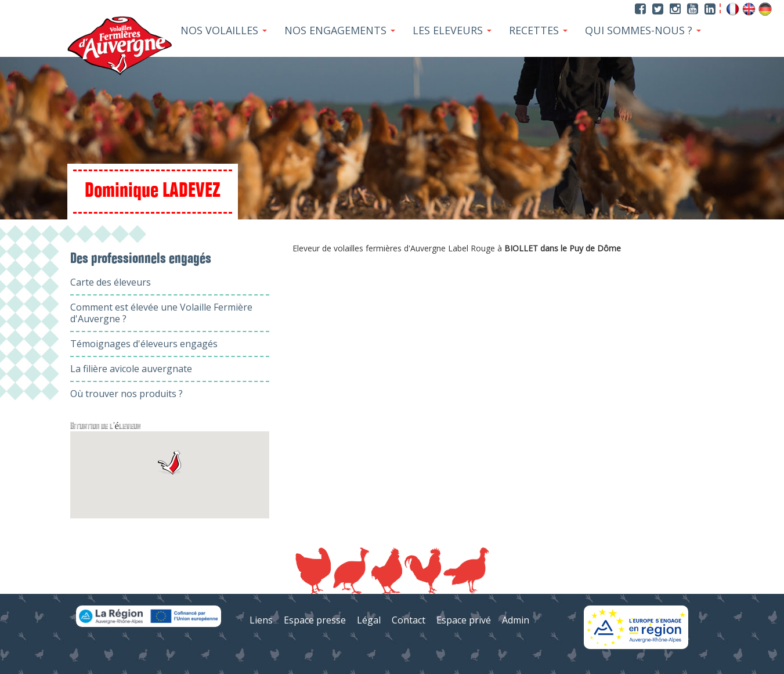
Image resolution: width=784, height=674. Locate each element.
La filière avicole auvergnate (131, 369)
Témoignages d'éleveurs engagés (144, 344)
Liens (261, 620)
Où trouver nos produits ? (127, 394)
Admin (516, 620)
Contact (409, 620)
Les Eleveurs (452, 30)
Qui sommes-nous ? (643, 30)
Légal (369, 620)
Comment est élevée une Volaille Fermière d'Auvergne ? (161, 313)
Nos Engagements (340, 30)
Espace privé (464, 620)
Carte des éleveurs (111, 282)
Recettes (538, 30)
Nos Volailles (224, 30)
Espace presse (315, 620)
